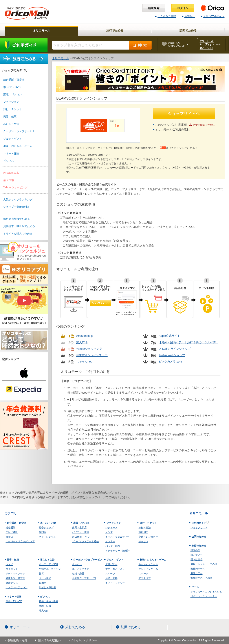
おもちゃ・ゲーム (148, 564)
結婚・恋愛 (78, 574)
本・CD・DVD (12, 87)
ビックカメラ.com (170, 362)
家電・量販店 (79, 527)
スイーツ (110, 574)
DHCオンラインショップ (175, 349)
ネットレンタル (47, 537)
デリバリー (111, 564)
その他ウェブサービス (84, 578)
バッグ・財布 (113, 546)
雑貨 (41, 574)
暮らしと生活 (11, 124)
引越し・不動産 (47, 587)
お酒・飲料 (111, 578)
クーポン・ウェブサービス (19, 131)
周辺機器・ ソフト (82, 537)
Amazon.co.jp (11, 173)
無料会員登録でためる (16, 219)
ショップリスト (199, 527)
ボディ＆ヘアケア (15, 574)
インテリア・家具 (49, 564)
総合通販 (11, 527)
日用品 (43, 583)
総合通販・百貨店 (14, 80)
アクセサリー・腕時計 (117, 551)
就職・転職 (45, 606)
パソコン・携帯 (81, 532)
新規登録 (154, 8)
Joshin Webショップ (172, 355)
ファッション (11, 102)
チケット (143, 541)
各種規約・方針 (17, 640)
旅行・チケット (13, 109)
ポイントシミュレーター (204, 596)
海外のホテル (198, 569)
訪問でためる (199, 537)
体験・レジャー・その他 (204, 564)
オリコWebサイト (213, 16)
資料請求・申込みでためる (19, 226)
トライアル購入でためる (18, 234)
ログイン (183, 8)
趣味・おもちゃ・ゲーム (18, 146)
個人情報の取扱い (49, 640)
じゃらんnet (84, 362)
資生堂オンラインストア (92, 355)
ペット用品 (45, 578)
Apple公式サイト (169, 336)
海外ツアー (197, 573)
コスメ (9, 564)
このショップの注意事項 (171, 125)
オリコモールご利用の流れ (172, 129)
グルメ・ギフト (13, 139)
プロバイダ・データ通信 (85, 541)
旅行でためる (24, 59)
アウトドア (145, 578)
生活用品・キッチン (50, 569)
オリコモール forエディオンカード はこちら (211, 45)
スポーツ (143, 574)
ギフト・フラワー (115, 583)
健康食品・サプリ (15, 578)
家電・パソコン (13, 94)
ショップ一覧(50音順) (16, 207)
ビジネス (9, 161)
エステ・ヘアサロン (17, 587)
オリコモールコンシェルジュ (206, 592)
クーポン (77, 564)
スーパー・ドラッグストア (20, 541)
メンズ (109, 532)
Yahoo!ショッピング (15, 187)
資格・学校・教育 (49, 601)
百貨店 (9, 537)
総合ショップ (46, 527)
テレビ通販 (12, 532)
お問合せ (189, 16)
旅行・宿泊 (145, 527)
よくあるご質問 (166, 16)
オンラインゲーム (148, 569)
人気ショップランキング (18, 200)
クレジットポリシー (84, 640)
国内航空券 (197, 559)
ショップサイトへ (184, 114)
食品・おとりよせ (115, 569)
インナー (110, 541)
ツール (195, 587)
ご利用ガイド (24, 45)
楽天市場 (9, 180)
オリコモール (20, 627)
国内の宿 (195, 550)
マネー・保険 (11, 154)
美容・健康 (10, 117)
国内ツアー (197, 555)
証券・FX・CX (14, 601)
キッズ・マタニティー (117, 537)
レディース (111, 527)
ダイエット (12, 569)
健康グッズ (12, 583)
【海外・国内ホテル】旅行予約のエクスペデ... (188, 342)
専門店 (43, 532)
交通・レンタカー (148, 537)
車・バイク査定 (81, 569)
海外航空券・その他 (201, 578)
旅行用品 (143, 532)
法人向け (44, 611)
